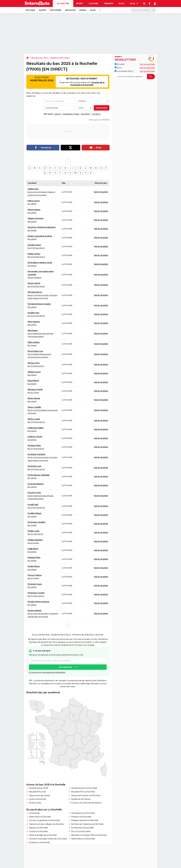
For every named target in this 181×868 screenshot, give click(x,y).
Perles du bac (35, 803)
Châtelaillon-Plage (71, 114)
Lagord (57, 114)
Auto (121, 3)
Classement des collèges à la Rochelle (46, 824)
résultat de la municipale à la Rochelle (87, 84)
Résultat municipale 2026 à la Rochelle (89, 835)
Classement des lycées (40, 795)
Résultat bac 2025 (39, 58)
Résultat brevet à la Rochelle (84, 788)
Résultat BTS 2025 (37, 792)
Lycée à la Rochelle (38, 799)
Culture (93, 3)
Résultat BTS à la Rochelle (83, 792)
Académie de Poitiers (60, 58)
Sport (80, 3)
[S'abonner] (135, 77)
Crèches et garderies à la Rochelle (44, 820)
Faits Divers (56, 10)
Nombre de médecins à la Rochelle (87, 824)
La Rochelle (34, 813)
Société (42, 10)
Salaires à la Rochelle (38, 828)
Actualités (63, 3)
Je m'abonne (65, 667)
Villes (93, 10)
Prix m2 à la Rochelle (81, 831)
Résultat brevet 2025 (39, 788)
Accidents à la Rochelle (39, 842)
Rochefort (86, 114)
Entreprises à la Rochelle (83, 828)
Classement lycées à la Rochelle (86, 795)
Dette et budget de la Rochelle (43, 835)
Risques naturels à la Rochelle (85, 820)
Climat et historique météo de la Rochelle (48, 839)
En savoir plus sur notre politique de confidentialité (47, 672)
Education (70, 10)
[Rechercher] (143, 10)
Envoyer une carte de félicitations (86, 803)
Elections (42, 79)
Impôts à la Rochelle (38, 831)
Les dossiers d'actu (124, 71)
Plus (134, 3)
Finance (109, 3)
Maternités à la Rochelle (40, 817)
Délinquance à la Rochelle (83, 813)
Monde (83, 10)
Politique (30, 10)
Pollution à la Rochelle (81, 817)
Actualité (120, 64)
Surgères (96, 114)
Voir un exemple (147, 64)
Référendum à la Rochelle (83, 839)
